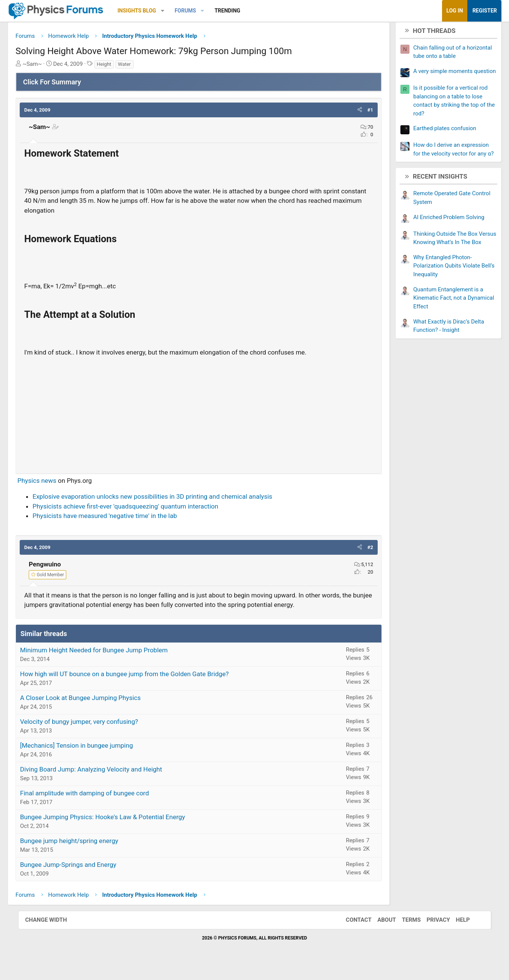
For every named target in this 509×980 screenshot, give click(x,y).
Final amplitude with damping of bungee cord (103, 806)
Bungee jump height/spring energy (87, 853)
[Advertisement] (199, 415)
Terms (404, 932)
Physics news (55, 483)
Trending (245, 11)
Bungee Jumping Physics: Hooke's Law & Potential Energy (121, 829)
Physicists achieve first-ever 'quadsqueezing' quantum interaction (144, 509)
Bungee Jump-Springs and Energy (86, 877)
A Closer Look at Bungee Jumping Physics (99, 710)
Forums (203, 11)
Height (122, 67)
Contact (351, 932)
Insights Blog (155, 11)
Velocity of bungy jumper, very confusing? (97, 734)
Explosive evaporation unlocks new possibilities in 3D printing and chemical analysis (170, 499)
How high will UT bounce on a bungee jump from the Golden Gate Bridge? (142, 686)
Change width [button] (54, 932)
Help (455, 932)
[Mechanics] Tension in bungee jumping (95, 758)
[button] (180, 11)
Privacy (431, 932)
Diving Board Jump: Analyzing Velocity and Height (109, 782)
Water (142, 67)
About (379, 932)
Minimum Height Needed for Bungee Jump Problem (112, 663)
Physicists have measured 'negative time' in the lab (123, 519)
